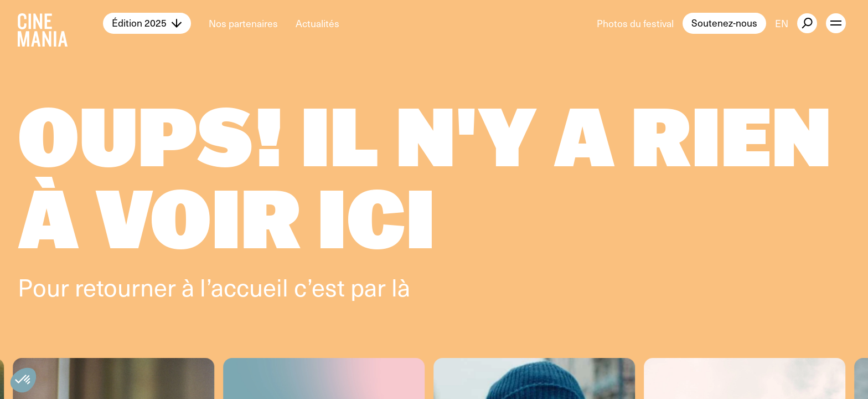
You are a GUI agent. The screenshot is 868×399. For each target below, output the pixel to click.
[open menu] (836, 23)
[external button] (807, 23)
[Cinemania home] (60, 23)
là (401, 287)
